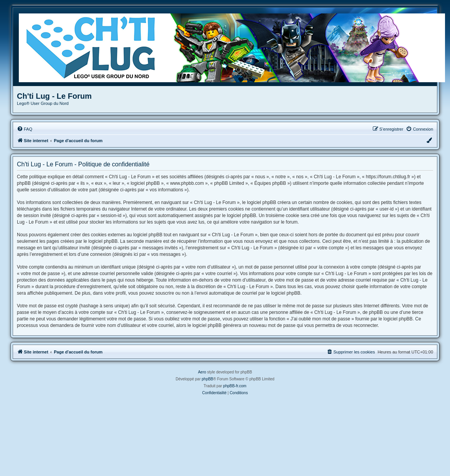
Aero (202, 372)
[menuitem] (25, 129)
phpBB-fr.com (235, 386)
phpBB (207, 379)
